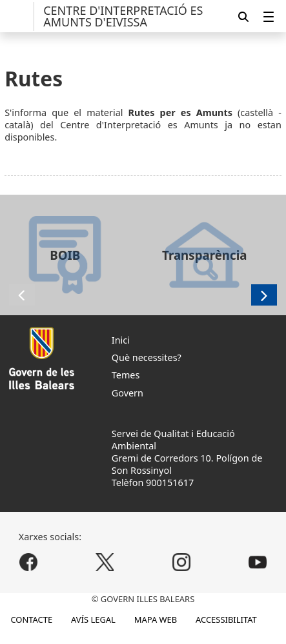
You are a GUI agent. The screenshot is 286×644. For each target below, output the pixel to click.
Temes (126, 375)
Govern (128, 393)
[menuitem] (269, 16)
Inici (121, 340)
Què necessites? (147, 357)
